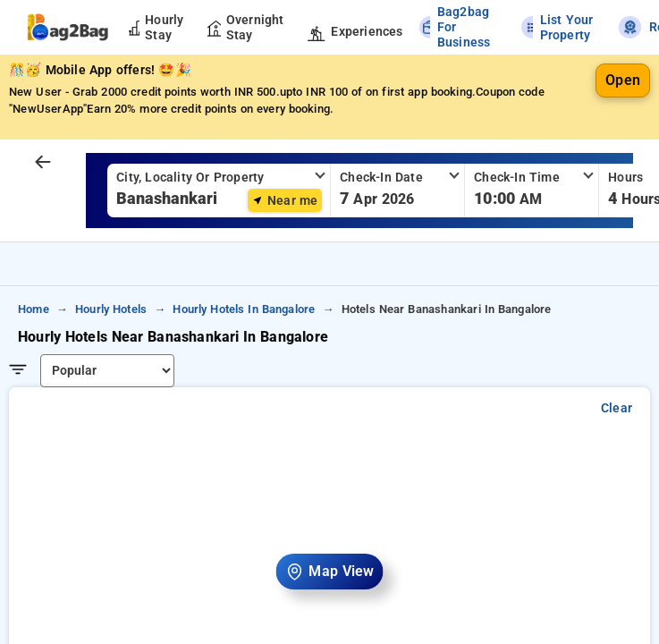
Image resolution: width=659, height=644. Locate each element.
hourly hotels (111, 309)
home (34, 309)
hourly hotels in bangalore (244, 309)
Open (623, 80)
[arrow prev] (43, 163)
